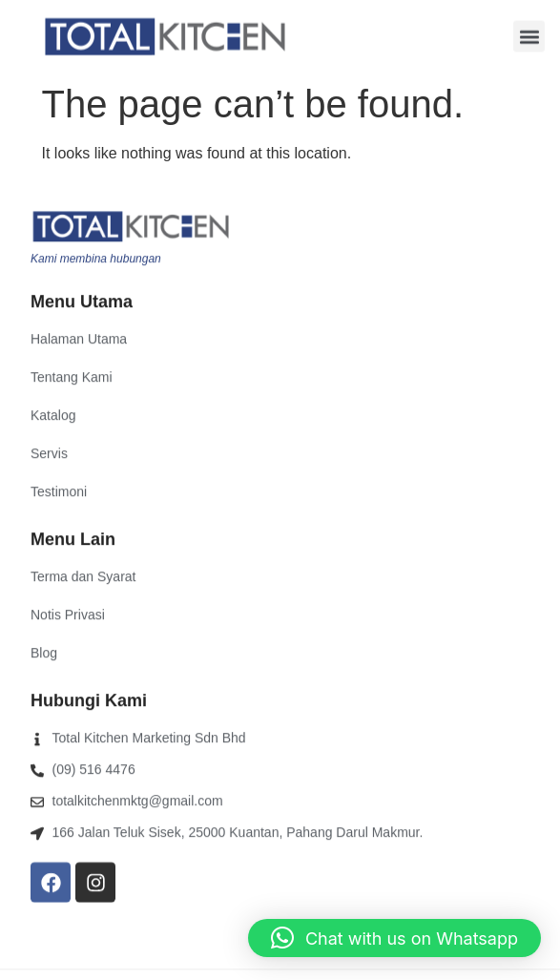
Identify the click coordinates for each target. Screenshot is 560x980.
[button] (529, 36)
